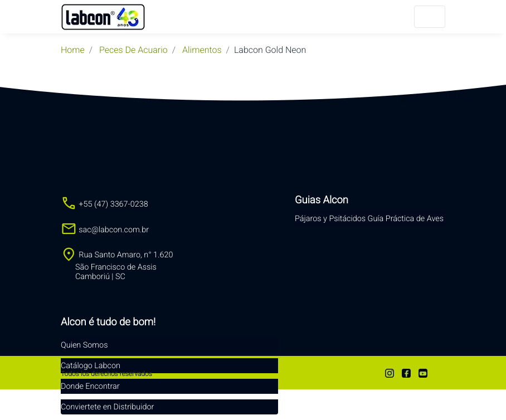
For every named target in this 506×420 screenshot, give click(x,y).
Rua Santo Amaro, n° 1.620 (117, 266)
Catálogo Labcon (91, 366)
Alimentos (202, 50)
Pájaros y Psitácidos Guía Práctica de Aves (369, 219)
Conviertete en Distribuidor (107, 407)
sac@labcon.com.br (105, 230)
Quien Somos (84, 345)
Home (73, 50)
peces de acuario (133, 50)
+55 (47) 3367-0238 (104, 204)
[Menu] (430, 17)
